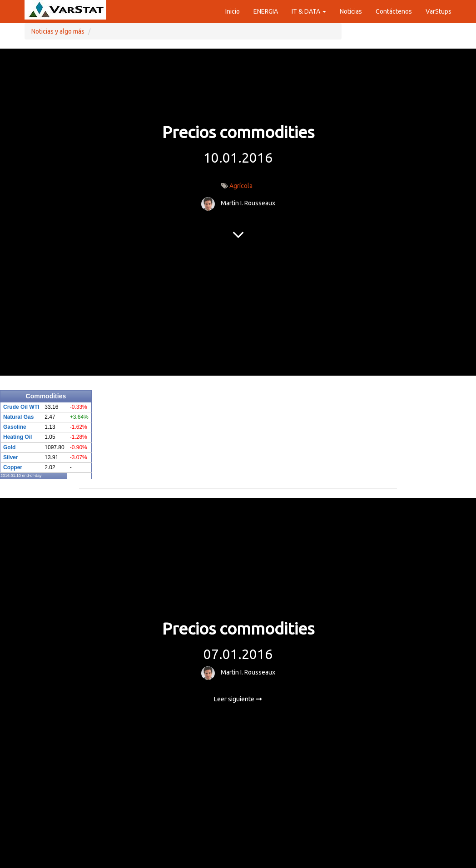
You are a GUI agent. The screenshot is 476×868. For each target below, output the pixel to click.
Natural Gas (18, 417)
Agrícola (241, 186)
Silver (11, 457)
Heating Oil (17, 437)
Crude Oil (15, 407)
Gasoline (15, 427)
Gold (9, 447)
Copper (13, 467)
